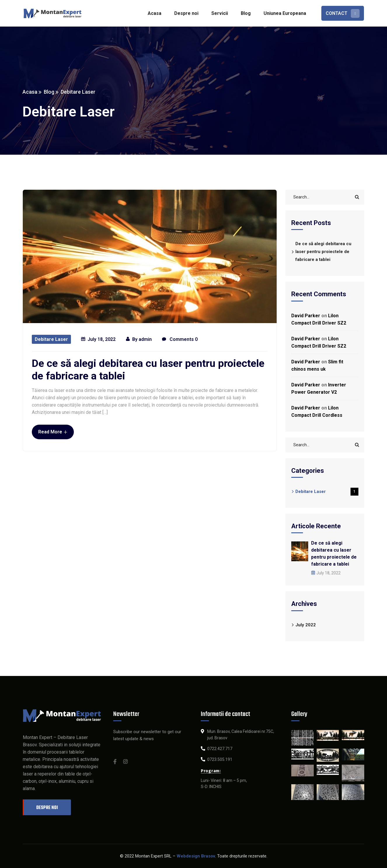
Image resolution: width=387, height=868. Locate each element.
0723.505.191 (220, 759)
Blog (49, 92)
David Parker (306, 316)
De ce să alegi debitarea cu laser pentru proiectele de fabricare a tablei (148, 370)
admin (145, 339)
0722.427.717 (220, 749)
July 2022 (306, 625)
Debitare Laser (51, 339)
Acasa (30, 92)
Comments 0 (180, 340)
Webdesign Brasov (196, 856)
